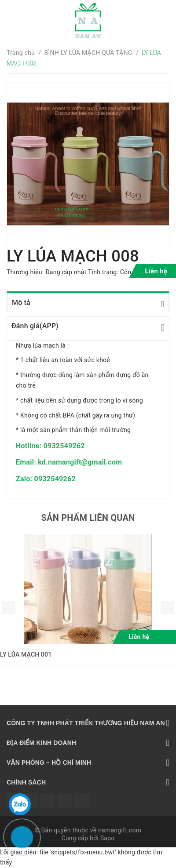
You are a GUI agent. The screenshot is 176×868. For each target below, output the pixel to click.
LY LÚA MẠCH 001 (26, 654)
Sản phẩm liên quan (88, 518)
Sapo (108, 838)
